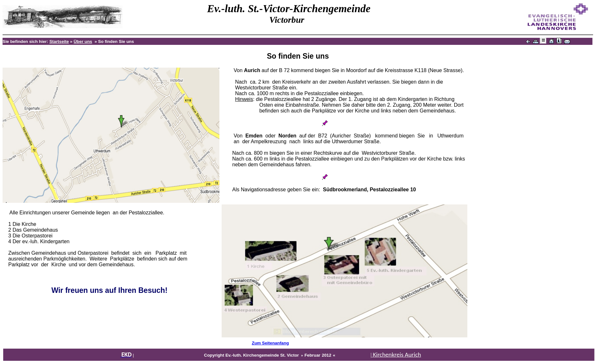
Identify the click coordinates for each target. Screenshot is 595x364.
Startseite (59, 41)
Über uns (83, 41)
